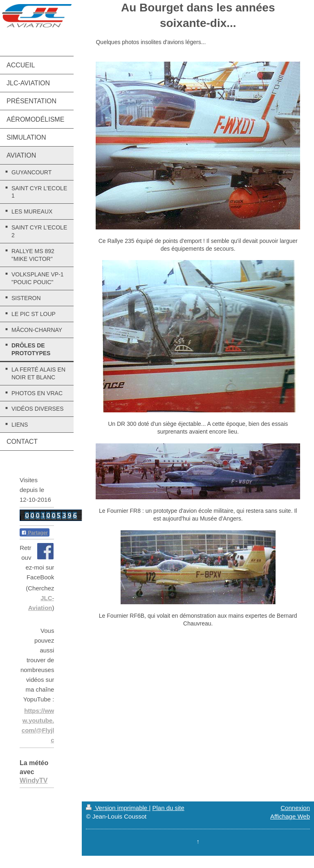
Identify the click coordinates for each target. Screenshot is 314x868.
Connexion (295, 808)
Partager (35, 533)
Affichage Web (290, 816)
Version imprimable (117, 808)
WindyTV (34, 780)
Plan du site (168, 808)
